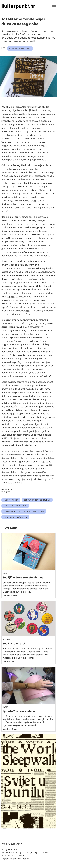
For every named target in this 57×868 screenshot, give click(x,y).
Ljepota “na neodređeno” (19, 711)
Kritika (7, 640)
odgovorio (40, 194)
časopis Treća (11, 500)
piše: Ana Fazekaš (10, 596)
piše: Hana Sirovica (11, 729)
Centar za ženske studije (36, 107)
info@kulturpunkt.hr (12, 844)
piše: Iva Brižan (9, 662)
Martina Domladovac (20, 49)
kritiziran (48, 166)
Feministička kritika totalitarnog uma (24, 512)
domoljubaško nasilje (15, 506)
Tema (6, 574)
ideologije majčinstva (15, 517)
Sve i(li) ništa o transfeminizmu (23, 578)
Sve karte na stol (14, 644)
